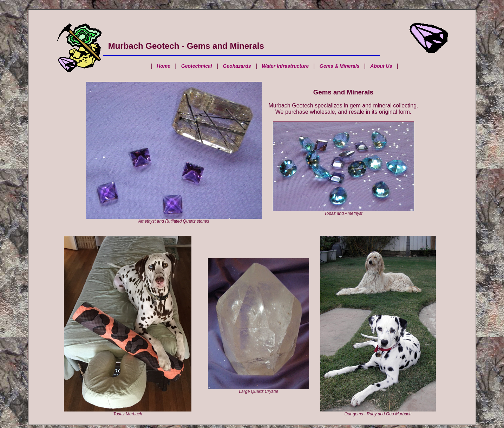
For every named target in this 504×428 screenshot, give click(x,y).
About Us (381, 66)
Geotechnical (197, 66)
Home (163, 66)
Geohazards (237, 66)
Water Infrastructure (285, 66)
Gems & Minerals (340, 66)
